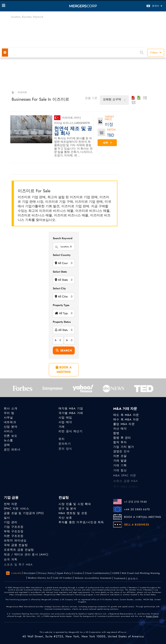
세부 (107, 143)
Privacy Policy (47, 573)
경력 (7, 445)
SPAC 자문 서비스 (16, 509)
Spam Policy (64, 573)
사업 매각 (65, 422)
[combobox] (114, 100)
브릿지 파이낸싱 (15, 540)
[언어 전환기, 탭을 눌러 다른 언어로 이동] (144, 6)
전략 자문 (11, 504)
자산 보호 (65, 518)
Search (64, 350)
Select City (59, 288)
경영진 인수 (121, 452)
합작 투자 (120, 442)
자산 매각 (120, 429)
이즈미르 (67, 118)
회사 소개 (11, 408)
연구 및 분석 (67, 509)
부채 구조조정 (14, 531)
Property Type (61, 305)
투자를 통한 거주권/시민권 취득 (81, 522)
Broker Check (152, 616)
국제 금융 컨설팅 (16, 545)
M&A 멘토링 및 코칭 (73, 513)
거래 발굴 (120, 461)
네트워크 (10, 422)
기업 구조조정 (14, 527)
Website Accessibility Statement (93, 579)
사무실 (8, 418)
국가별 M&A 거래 (71, 413)
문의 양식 (65, 450)
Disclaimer (30, 573)
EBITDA (111, 130)
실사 (7, 518)
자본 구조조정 (14, 536)
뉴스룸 (8, 440)
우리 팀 (9, 413)
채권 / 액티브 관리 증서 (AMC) (26, 556)
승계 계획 (11, 561)
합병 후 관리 (122, 438)
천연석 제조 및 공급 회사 (73, 131)
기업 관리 (11, 522)
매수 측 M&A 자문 (126, 419)
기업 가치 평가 (124, 447)
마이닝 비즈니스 (64, 123)
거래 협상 (120, 472)
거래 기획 (120, 467)
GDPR (116, 573)
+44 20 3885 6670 (137, 509)
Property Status (62, 322)
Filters (156, 53)
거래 (62, 427)
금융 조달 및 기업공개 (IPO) (24, 513)
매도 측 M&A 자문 (126, 415)
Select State (60, 272)
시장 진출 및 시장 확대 (75, 504)
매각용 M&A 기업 (71, 408)
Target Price (109, 118)
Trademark (120, 580)
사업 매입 (65, 418)
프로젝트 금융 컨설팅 (19, 550)
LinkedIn (14, 573)
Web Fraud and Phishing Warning (141, 573)
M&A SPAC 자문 (125, 478)
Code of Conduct (63, 578)
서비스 (8, 431)
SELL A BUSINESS (137, 525)
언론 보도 (11, 436)
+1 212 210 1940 (135, 502)
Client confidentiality (97, 573)
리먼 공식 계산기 (71, 431)
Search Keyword (63, 238)
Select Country (62, 255)
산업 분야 (11, 427)
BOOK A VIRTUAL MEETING (143, 517)
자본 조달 (120, 456)
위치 (62, 440)
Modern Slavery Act (39, 578)
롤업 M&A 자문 (124, 424)
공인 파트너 (12, 450)
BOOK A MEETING (64, 370)
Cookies (78, 573)
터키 (77, 118)
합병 (116, 433)
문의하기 (65, 445)
